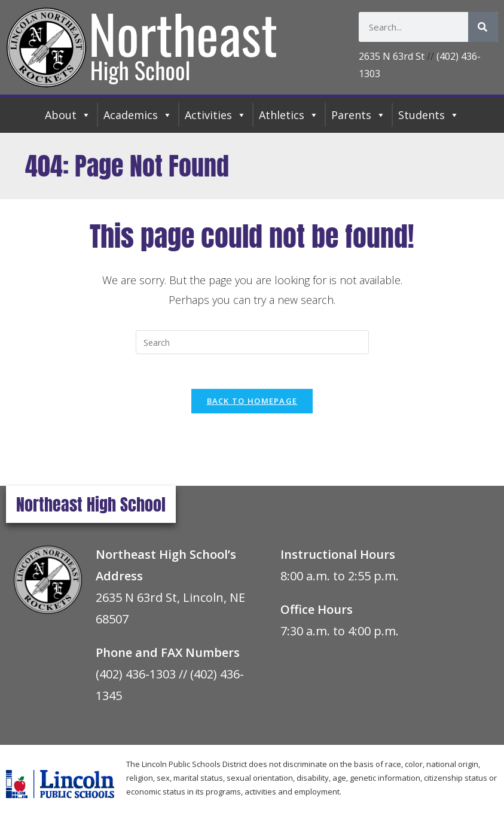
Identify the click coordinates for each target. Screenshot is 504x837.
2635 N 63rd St (392, 56)
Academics (138, 115)
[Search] (483, 27)
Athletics (289, 115)
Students (429, 115)
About (68, 115)
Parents (358, 115)
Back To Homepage (252, 403)
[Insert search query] (252, 342)
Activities (216, 115)
